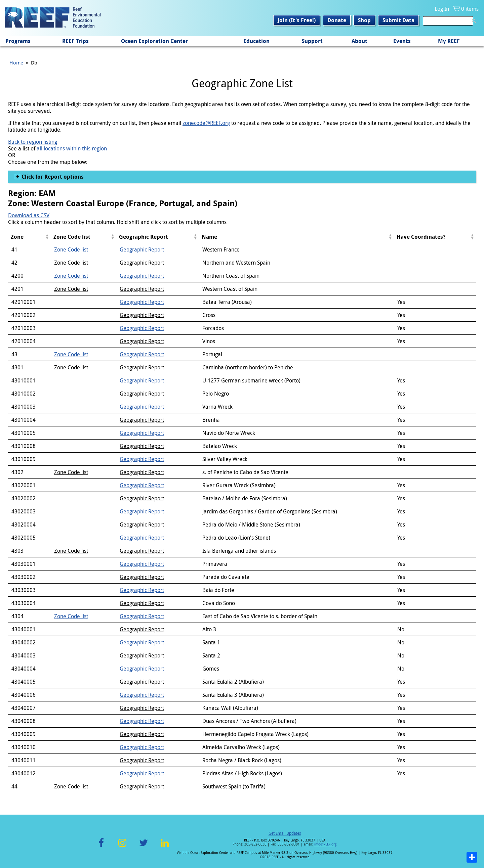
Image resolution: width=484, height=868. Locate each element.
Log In (442, 9)
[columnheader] (29, 237)
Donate (337, 20)
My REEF (449, 41)
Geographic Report (142, 249)
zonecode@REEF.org (206, 123)
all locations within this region (72, 148)
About (359, 41)
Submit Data (398, 20)
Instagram (122, 847)
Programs (18, 41)
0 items (470, 9)
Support (312, 41)
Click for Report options (52, 177)
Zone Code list (71, 249)
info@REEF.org (325, 844)
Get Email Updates (285, 833)
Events (402, 41)
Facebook (101, 847)
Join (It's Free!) (297, 20)
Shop (364, 20)
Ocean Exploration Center (154, 41)
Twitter (144, 847)
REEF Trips (75, 41)
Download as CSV (29, 215)
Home (16, 62)
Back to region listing (33, 142)
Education (256, 41)
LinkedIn (165, 847)
